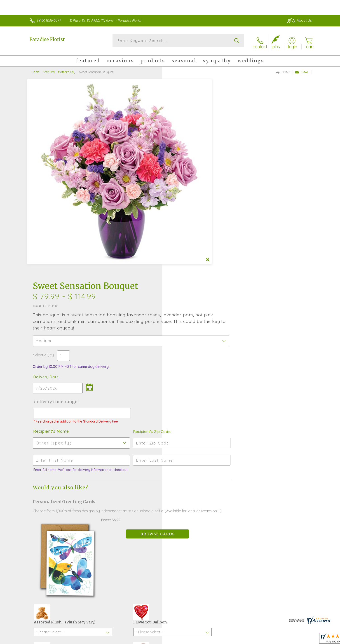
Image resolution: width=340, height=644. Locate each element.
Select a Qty (181, 156)
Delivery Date (183, 178)
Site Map (300, 639)
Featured (49, 69)
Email (302, 69)
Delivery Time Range (193, 203)
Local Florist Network (272, 639)
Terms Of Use (213, 639)
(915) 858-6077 (49, 20)
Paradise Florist (47, 39)
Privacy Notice (239, 639)
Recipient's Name (188, 236)
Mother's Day (67, 69)
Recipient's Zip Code (259, 237)
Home (36, 69)
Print (283, 69)
